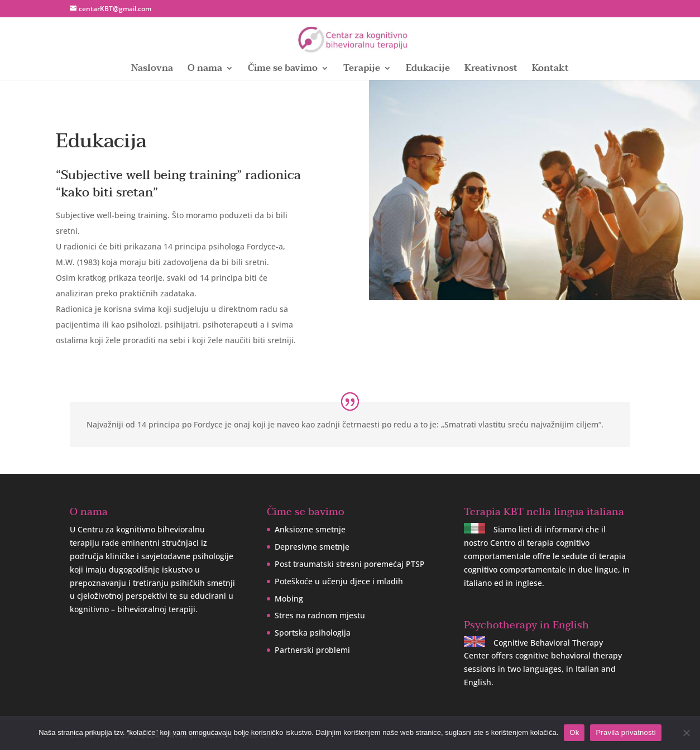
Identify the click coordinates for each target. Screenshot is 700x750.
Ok (574, 732)
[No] (686, 733)
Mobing (289, 598)
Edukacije (428, 70)
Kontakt (550, 70)
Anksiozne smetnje (310, 529)
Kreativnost (491, 70)
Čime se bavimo (283, 70)
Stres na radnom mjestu (320, 615)
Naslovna (152, 70)
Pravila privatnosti (625, 732)
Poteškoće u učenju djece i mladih (339, 581)
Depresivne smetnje (312, 547)
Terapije (362, 70)
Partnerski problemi (312, 650)
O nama (205, 70)
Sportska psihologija (313, 633)
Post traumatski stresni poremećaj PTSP (350, 564)
